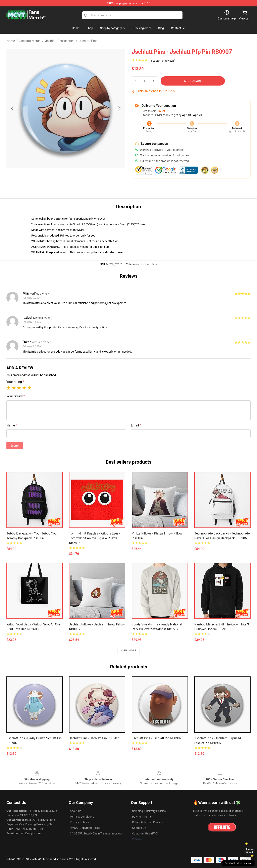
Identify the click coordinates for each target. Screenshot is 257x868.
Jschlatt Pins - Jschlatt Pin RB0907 (94, 738)
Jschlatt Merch (30, 41)
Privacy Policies (80, 822)
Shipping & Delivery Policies (149, 811)
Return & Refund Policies (147, 822)
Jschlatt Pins (88, 41)
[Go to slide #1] (55, 177)
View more (128, 651)
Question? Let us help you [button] (238, 863)
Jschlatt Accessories (60, 41)
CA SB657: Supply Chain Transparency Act (96, 833)
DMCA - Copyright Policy (85, 828)
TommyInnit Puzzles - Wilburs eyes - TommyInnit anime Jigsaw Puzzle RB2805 (95, 538)
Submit (15, 446)
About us (75, 811)
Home (11, 41)
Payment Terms (142, 817)
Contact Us (139, 828)
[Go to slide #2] (76, 177)
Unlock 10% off (249, 851)
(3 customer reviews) (162, 61)
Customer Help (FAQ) (145, 833)
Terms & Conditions (82, 817)
